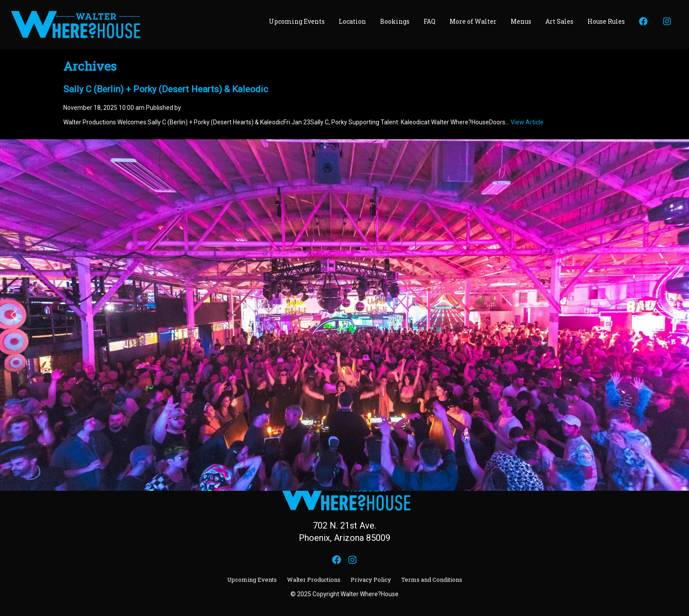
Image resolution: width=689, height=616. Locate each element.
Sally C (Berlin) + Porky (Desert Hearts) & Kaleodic (166, 89)
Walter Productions (314, 580)
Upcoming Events (297, 21)
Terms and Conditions (432, 580)
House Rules (606, 21)
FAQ (430, 21)
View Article (527, 122)
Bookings (395, 21)
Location (352, 21)
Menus (521, 21)
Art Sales (559, 21)
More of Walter (473, 21)
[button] (14, 315)
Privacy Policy (371, 580)
